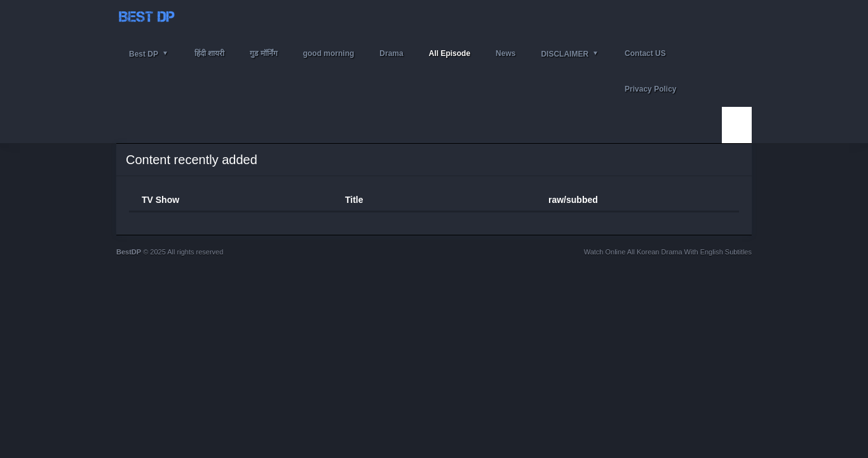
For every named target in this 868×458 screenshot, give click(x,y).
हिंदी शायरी (209, 53)
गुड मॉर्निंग (263, 53)
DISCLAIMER (565, 54)
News (505, 53)
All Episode (450, 53)
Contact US (645, 53)
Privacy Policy (650, 89)
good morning (329, 53)
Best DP (144, 54)
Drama (391, 53)
